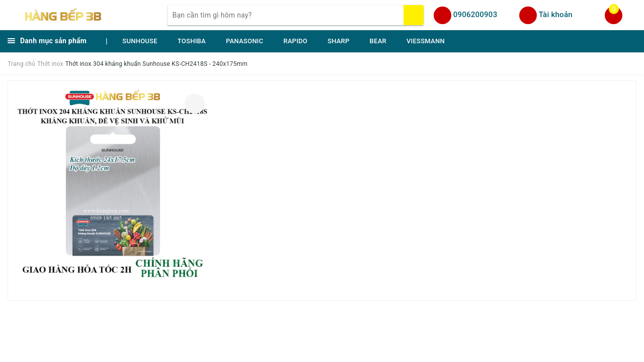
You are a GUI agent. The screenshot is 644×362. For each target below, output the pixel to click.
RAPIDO (295, 41)
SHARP (339, 41)
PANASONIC (245, 41)
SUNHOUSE (140, 41)
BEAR (378, 41)
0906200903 (475, 15)
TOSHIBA (192, 41)
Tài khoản (556, 15)
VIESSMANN (426, 41)
